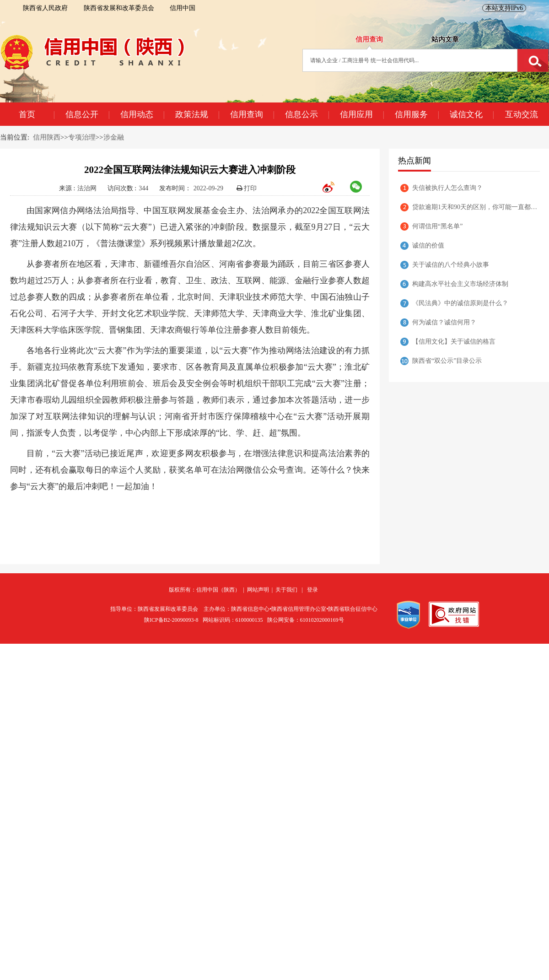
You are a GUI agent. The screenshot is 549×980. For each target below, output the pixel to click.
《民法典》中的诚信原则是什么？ (460, 303)
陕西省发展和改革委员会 (119, 8)
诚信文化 (472, 114)
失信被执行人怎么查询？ (447, 188)
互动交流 (522, 114)
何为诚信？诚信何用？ (444, 322)
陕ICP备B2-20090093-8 (171, 620)
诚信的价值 (428, 245)
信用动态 (142, 114)
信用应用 (362, 114)
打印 (247, 188)
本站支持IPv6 (504, 8)
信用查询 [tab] (369, 39)
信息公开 (87, 114)
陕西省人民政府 (45, 8)
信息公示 (307, 114)
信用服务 (417, 114)
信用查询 (252, 114)
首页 (37, 114)
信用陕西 (47, 137)
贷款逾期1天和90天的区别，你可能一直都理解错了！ (476, 207)
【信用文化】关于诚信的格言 (454, 342)
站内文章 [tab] (445, 39)
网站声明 (258, 590)
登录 (312, 590)
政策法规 (197, 114)
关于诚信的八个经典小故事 (451, 265)
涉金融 (114, 137)
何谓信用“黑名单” (437, 226)
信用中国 (183, 8)
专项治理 (82, 137)
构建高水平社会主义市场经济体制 (460, 284)
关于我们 (286, 590)
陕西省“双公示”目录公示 (447, 361)
